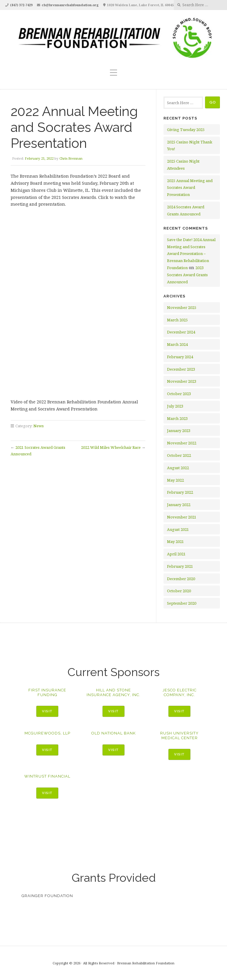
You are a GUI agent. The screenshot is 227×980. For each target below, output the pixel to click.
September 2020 (182, 603)
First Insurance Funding (47, 692)
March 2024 (177, 344)
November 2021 (182, 517)
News (39, 426)
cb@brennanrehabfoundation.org (70, 5)
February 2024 (180, 357)
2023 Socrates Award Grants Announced (187, 275)
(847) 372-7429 (21, 5)
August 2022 (178, 468)
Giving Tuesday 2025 (186, 130)
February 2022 (180, 492)
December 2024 (181, 332)
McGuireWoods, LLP (47, 733)
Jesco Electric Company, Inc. (180, 692)
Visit (47, 711)
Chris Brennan (71, 158)
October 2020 (179, 591)
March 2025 (177, 320)
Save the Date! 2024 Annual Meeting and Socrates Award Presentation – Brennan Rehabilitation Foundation (191, 254)
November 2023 (182, 381)
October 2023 (179, 394)
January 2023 (179, 431)
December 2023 (181, 369)
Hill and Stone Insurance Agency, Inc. (113, 692)
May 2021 (175, 541)
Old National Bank (113, 733)
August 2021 (178, 529)
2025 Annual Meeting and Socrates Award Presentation (190, 188)
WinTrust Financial (47, 776)
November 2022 (182, 443)
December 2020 (181, 579)
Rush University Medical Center (179, 736)
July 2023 (175, 406)
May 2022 (175, 480)
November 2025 (182, 307)
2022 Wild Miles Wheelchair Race (111, 447)
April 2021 (176, 554)
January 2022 (179, 505)
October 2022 (179, 455)
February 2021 (180, 566)
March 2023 (177, 418)
